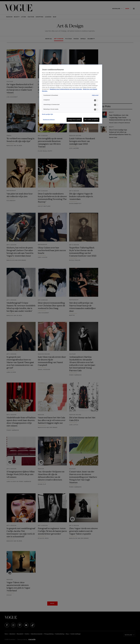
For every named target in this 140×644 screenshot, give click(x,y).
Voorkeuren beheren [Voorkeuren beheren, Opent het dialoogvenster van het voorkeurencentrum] (49, 120)
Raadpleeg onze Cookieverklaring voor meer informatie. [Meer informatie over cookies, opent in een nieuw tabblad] (66, 89)
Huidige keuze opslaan (74, 120)
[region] (71, 94)
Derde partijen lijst (47, 114)
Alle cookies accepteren (91, 120)
